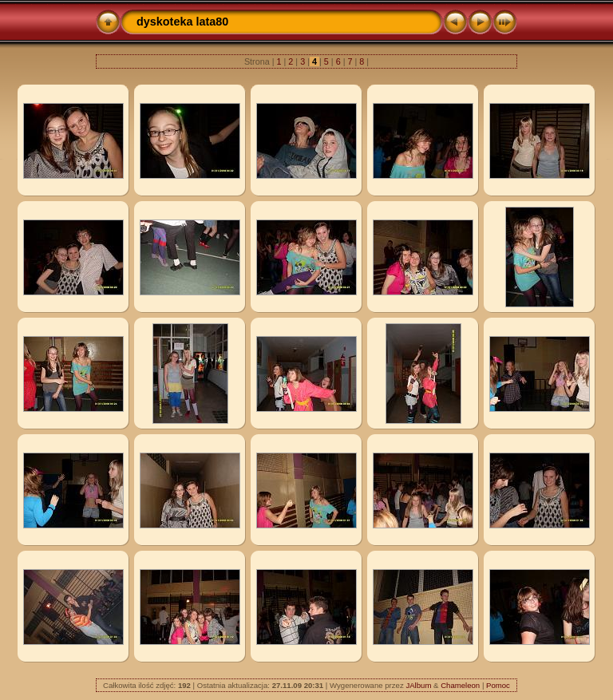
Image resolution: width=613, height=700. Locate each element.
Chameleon (460, 685)
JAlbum (418, 685)
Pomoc (498, 685)
